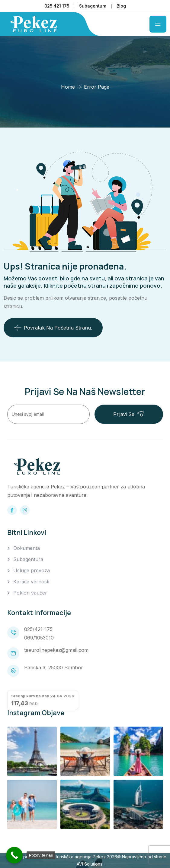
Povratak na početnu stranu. (53, 328)
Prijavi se (129, 414)
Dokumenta (27, 548)
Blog (121, 6)
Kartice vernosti (31, 582)
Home (68, 87)
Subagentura (93, 6)
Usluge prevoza (32, 570)
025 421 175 (57, 6)
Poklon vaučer (30, 593)
